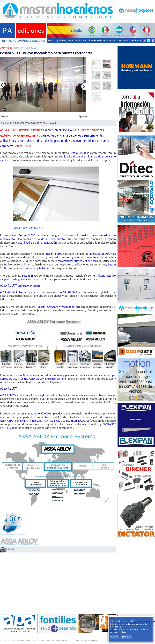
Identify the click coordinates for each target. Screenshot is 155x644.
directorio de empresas (101, 40)
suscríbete (122, 40)
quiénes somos (65, 40)
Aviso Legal (92, 641)
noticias (81, 40)
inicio (51, 40)
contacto (136, 40)
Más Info (127, 637)
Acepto (115, 637)
